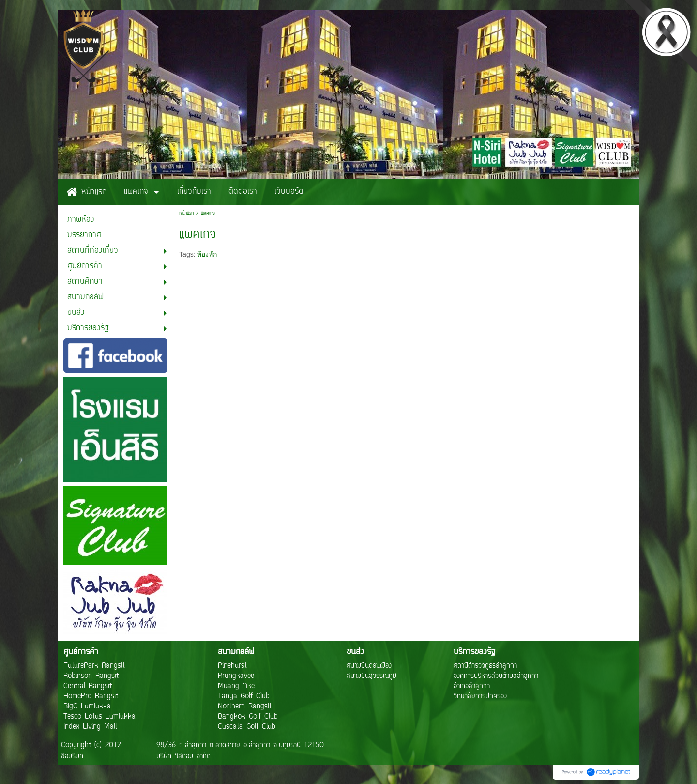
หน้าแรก (186, 213)
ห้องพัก (207, 254)
